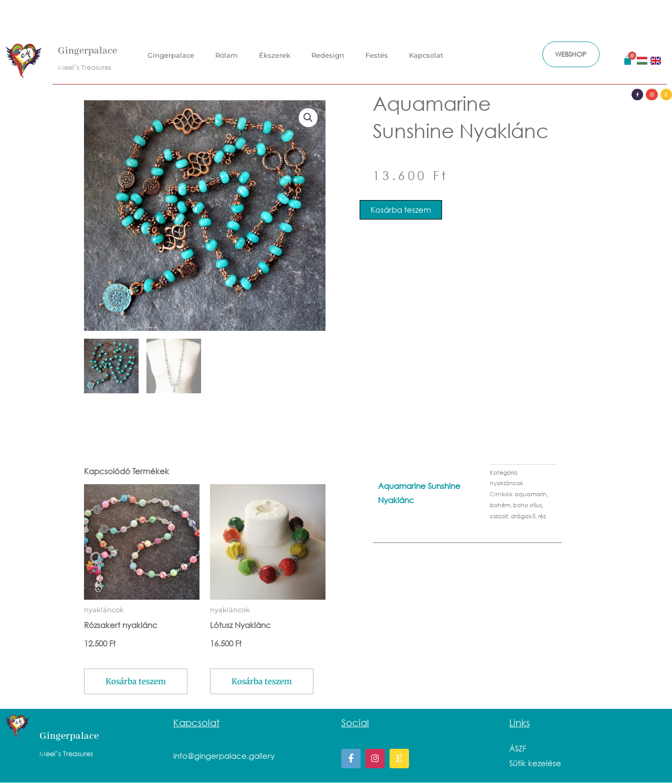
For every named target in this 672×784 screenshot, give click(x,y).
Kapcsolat (426, 49)
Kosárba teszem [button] (136, 682)
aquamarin (531, 495)
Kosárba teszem (401, 210)
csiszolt (499, 517)
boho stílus (527, 506)
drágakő (523, 517)
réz (542, 517)
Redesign (328, 49)
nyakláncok (507, 484)
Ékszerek (275, 49)
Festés (377, 49)
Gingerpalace (87, 45)
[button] (308, 118)
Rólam (227, 49)
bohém (500, 506)
